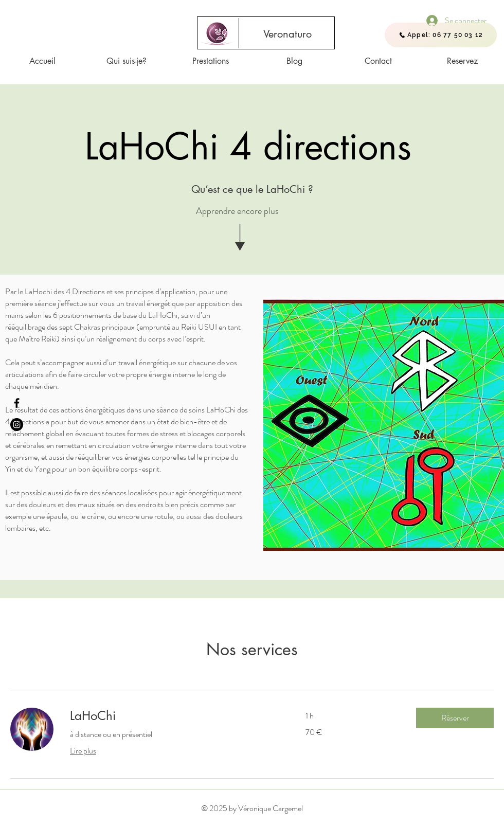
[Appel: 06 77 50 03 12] (441, 35)
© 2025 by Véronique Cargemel (252, 808)
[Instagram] (17, 425)
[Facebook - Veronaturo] (17, 403)
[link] (175, 716)
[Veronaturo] (287, 34)
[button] (455, 718)
